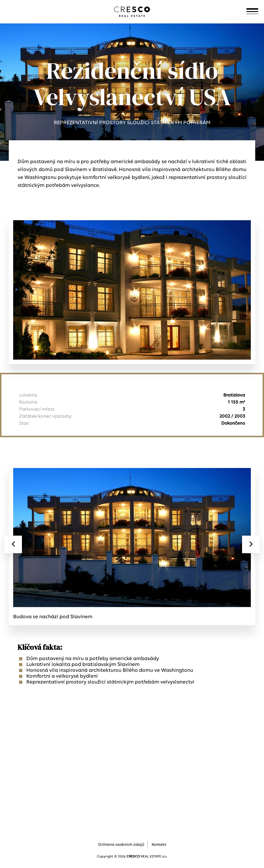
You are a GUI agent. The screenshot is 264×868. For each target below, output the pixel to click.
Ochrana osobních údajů (121, 845)
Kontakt (159, 845)
